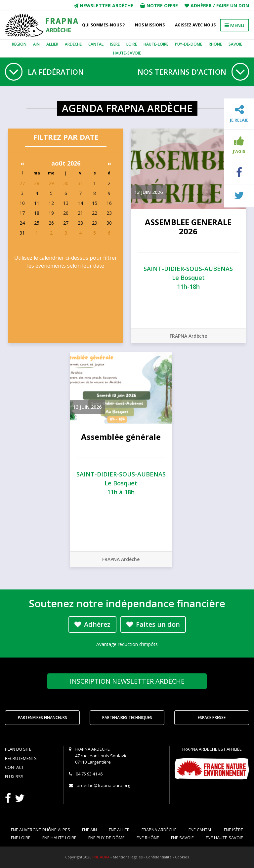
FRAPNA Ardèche (188, 336)
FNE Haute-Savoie (224, 838)
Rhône (215, 44)
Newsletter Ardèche (104, 5)
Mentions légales (128, 857)
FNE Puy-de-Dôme (106, 838)
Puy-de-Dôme (189, 44)
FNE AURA (101, 857)
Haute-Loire (156, 44)
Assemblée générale (121, 437)
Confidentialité (159, 857)
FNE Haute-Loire (59, 838)
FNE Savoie (182, 838)
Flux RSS (14, 776)
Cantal (96, 44)
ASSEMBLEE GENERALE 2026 (188, 227)
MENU (234, 25)
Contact (14, 767)
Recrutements (21, 758)
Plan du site (18, 749)
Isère (115, 44)
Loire (132, 44)
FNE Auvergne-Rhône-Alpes (41, 830)
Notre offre (159, 5)
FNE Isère (233, 830)
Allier (52, 44)
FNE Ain (89, 830)
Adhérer (201, 5)
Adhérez (92, 624)
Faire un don (233, 5)
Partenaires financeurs (42, 717)
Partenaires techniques (127, 717)
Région (19, 44)
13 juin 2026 (148, 192)
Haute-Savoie (127, 53)
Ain (36, 44)
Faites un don (153, 624)
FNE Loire (21, 838)
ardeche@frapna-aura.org (103, 785)
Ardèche (73, 44)
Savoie (235, 44)
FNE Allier (119, 830)
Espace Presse (212, 717)
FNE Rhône (148, 838)
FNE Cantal (200, 830)
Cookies (182, 857)
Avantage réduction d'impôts (127, 644)
